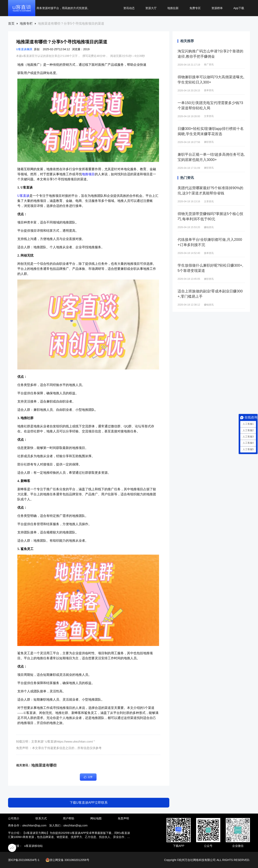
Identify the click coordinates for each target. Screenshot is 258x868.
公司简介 (14, 818)
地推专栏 (26, 24)
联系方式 (41, 818)
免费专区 (195, 8)
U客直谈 (23, 196)
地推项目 (88, 174)
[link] (11, 24)
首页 (11, 24)
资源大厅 (151, 8)
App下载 (239, 8)
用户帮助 (69, 818)
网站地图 (96, 818)
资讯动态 (129, 8)
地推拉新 (173, 8)
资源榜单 (217, 8)
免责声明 (123, 818)
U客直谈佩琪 (24, 49)
